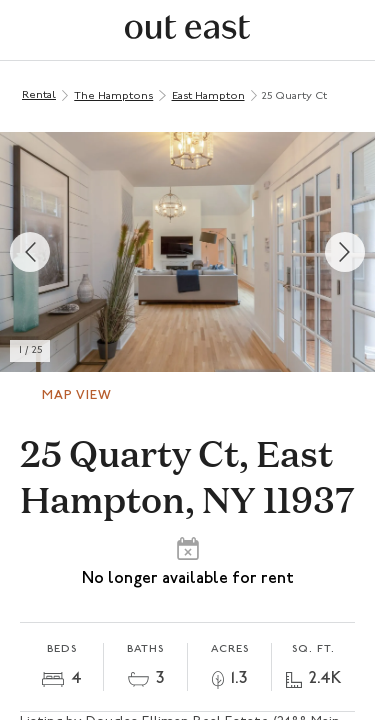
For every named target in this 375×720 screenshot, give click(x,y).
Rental (39, 95)
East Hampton (208, 96)
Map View (77, 395)
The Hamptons (113, 96)
